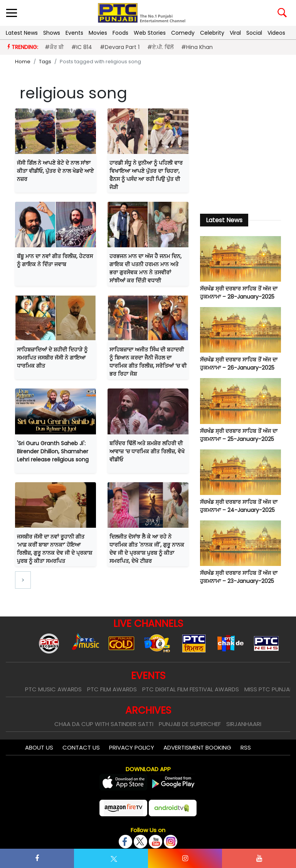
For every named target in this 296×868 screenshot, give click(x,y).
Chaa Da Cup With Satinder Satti (104, 724)
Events (74, 33)
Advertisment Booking (197, 747)
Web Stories (150, 33)
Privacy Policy (132, 747)
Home (23, 62)
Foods (120, 33)
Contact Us (81, 747)
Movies (98, 33)
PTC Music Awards (53, 689)
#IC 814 (82, 47)
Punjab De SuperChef (190, 724)
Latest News (22, 33)
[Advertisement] (240, 157)
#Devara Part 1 (120, 47)
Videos (276, 33)
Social (254, 33)
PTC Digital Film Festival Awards (191, 689)
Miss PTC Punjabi (269, 689)
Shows (52, 33)
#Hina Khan (197, 47)
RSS (246, 747)
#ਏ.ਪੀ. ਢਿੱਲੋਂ (160, 47)
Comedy (183, 33)
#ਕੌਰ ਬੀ (54, 47)
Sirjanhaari (244, 724)
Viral (235, 33)
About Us (39, 747)
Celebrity (212, 33)
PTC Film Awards (112, 689)
